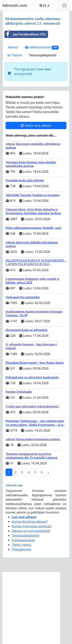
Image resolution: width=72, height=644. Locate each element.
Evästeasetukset (23, 540)
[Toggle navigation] (64, 5)
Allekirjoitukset (42, 47)
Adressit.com (15, 5)
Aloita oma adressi (36, 125)
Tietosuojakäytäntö (42, 55)
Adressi (13, 47)
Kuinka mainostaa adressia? (32, 526)
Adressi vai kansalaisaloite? (31, 531)
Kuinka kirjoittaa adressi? (30, 522)
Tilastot (15, 55)
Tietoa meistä (21, 545)
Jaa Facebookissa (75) (25, 34)
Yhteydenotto (21, 549)
